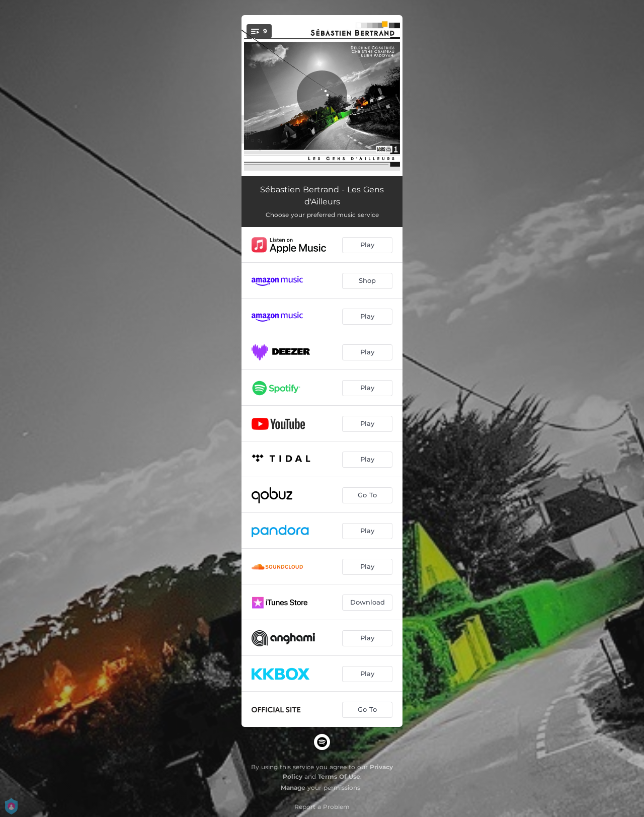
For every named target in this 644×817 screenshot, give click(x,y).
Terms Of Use (339, 776)
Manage (293, 788)
